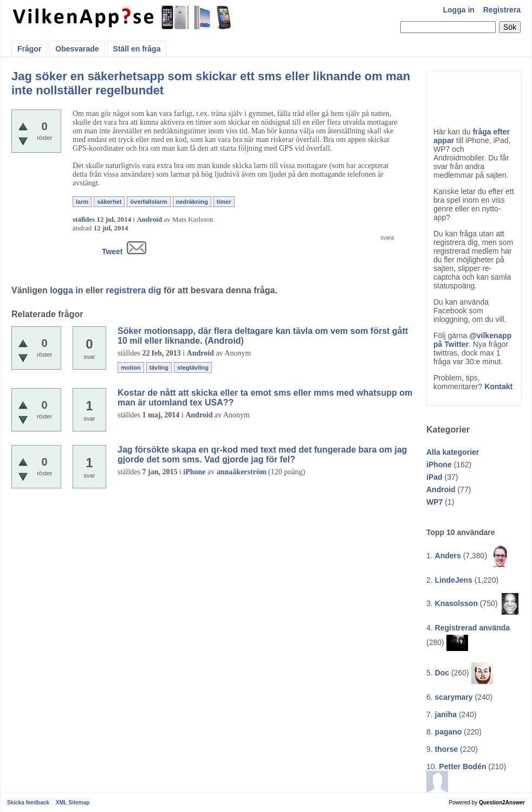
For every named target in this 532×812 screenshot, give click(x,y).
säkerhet (109, 202)
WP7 (434, 502)
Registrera (502, 10)
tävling (159, 368)
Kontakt (498, 386)
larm (82, 202)
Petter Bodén (462, 766)
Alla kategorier (453, 452)
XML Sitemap (73, 803)
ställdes (84, 219)
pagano (449, 732)
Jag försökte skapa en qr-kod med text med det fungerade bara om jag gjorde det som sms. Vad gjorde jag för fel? (262, 455)
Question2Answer (502, 803)
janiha (446, 714)
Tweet (112, 252)
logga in (66, 290)
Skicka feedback (28, 803)
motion (131, 368)
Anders (448, 556)
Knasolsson (456, 603)
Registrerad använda (473, 628)
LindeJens (454, 580)
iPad (434, 477)
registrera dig (133, 290)
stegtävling (193, 368)
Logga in (459, 10)
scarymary (454, 697)
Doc (442, 673)
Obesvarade (77, 49)
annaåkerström (242, 472)
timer (224, 202)
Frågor (29, 49)
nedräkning (192, 202)
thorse (447, 749)
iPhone (439, 465)
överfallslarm (148, 202)
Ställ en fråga (137, 49)
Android (441, 489)
